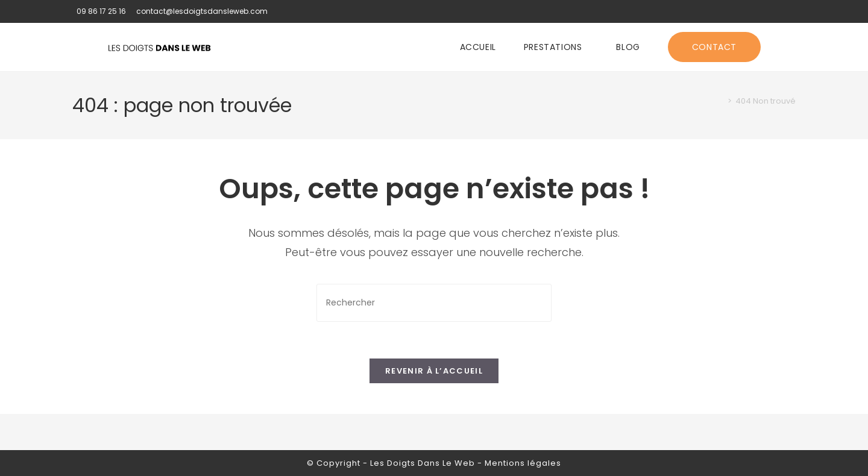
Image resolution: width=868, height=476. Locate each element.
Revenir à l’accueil (434, 371)
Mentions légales (523, 463)
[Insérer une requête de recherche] (434, 303)
